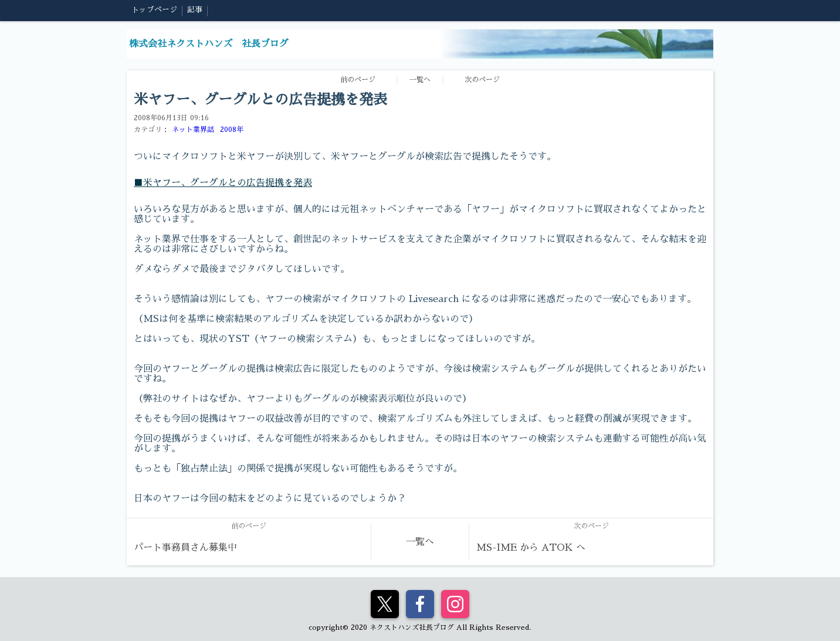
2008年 (232, 130)
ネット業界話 (193, 130)
